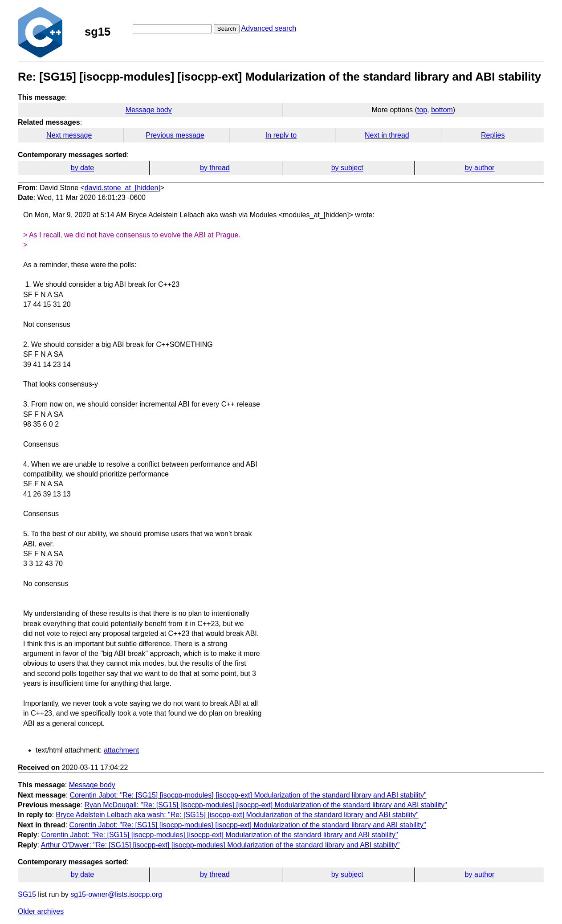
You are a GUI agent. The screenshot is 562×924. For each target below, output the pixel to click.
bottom (442, 110)
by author (480, 168)
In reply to (281, 135)
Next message (69, 135)
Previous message (175, 135)
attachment (121, 750)
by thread (215, 168)
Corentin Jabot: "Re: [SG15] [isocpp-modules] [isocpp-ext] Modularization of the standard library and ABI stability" (248, 795)
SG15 (27, 894)
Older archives (41, 911)
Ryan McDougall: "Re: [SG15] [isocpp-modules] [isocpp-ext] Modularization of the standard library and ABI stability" (265, 805)
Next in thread (387, 135)
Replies (493, 135)
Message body (149, 110)
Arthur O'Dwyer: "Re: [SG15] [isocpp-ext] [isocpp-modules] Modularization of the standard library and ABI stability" (220, 845)
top (422, 110)
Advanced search (269, 28)
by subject (347, 168)
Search (227, 29)
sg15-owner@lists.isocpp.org (116, 894)
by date (82, 168)
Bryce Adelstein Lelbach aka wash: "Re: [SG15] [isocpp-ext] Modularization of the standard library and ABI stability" (237, 815)
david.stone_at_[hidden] (122, 188)
